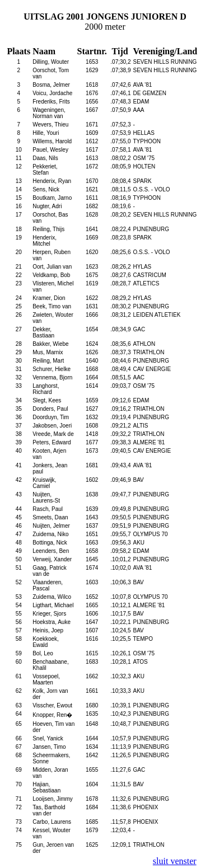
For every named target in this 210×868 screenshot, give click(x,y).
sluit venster (175, 861)
